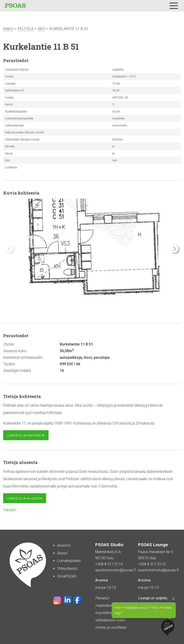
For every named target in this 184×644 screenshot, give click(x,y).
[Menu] (174, 6)
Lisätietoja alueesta (25, 498)
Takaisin (10, 510)
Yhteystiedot (67, 569)
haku (8, 29)
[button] (175, 249)
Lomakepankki (69, 561)
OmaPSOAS (67, 576)
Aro (42, 29)
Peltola (26, 29)
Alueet (62, 553)
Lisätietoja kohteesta (26, 435)
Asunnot (64, 545)
